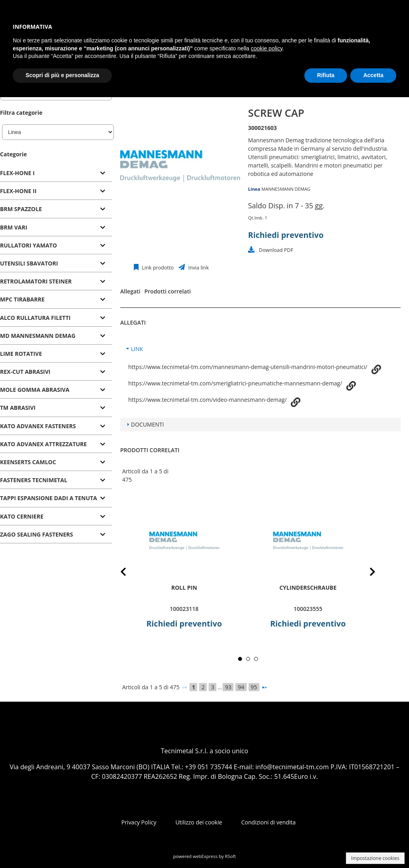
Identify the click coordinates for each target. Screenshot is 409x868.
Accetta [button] (373, 75)
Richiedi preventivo (286, 235)
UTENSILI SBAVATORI (29, 263)
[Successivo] (264, 687)
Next (366, 573)
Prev (130, 573)
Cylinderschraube (308, 588)
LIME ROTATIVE (21, 354)
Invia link (198, 268)
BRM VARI (14, 227)
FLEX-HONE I (17, 173)
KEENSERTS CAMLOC (28, 462)
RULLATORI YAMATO (29, 245)
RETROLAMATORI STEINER (36, 281)
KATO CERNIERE (22, 516)
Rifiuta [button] (326, 75)
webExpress (205, 856)
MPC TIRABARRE (22, 299)
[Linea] (58, 132)
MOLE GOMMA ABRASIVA (35, 390)
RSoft (230, 856)
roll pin (184, 588)
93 (228, 687)
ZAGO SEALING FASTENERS (37, 534)
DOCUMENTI (148, 424)
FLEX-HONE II (18, 191)
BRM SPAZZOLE (21, 209)
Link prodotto (157, 268)
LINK (137, 349)
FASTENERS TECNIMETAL (34, 480)
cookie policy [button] (267, 48)
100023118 (184, 609)
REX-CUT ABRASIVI (25, 372)
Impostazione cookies (375, 858)
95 (254, 687)
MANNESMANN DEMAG (286, 189)
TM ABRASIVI (18, 408)
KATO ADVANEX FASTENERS (38, 426)
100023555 (308, 609)
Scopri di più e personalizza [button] (62, 75)
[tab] (56, 173)
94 (241, 687)
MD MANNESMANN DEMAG (38, 336)
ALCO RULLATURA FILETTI (35, 318)
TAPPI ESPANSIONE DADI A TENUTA (49, 498)
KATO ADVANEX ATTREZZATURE (43, 444)
